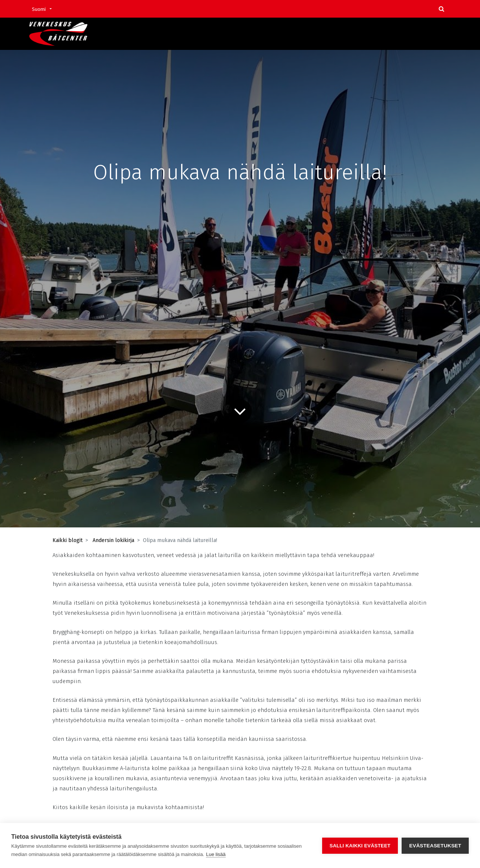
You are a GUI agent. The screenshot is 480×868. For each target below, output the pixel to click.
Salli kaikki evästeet (360, 846)
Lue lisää (216, 854)
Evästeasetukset (435, 846)
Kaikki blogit (67, 540)
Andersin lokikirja (113, 540)
